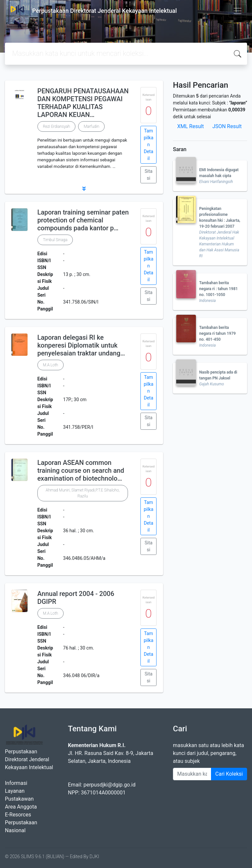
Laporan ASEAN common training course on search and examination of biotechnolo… (81, 470)
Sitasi (149, 175)
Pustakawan (19, 799)
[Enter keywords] (192, 774)
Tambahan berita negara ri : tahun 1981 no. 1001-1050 (219, 289)
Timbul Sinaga (55, 240)
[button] (84, 189)
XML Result (190, 126)
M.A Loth (51, 365)
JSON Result (227, 126)
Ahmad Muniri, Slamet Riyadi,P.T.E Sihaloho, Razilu (83, 493)
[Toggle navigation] (238, 11)
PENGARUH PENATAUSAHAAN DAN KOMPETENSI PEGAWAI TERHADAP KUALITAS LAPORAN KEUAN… (83, 103)
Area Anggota (21, 807)
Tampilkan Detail (148, 145)
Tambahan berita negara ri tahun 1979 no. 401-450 (217, 333)
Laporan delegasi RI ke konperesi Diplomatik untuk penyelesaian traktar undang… (81, 345)
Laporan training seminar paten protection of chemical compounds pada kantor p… (83, 220)
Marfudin (91, 126)
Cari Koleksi (229, 774)
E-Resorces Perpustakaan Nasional (21, 822)
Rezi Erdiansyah (57, 126)
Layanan (15, 791)
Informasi (16, 783)
